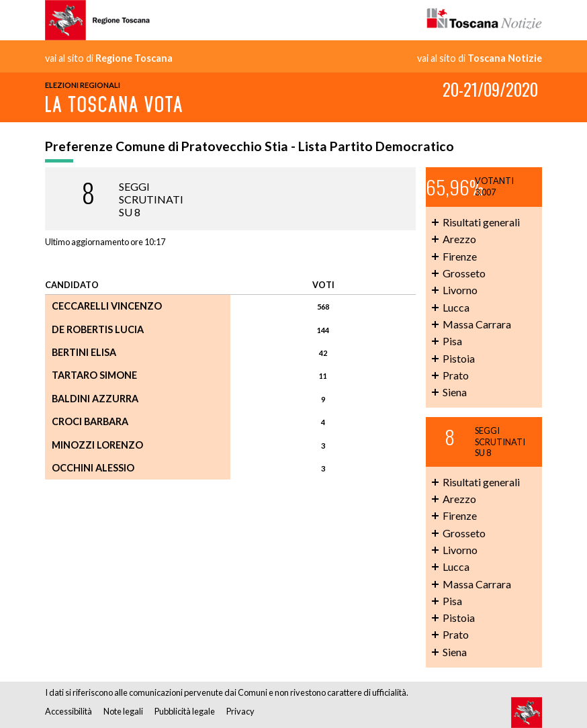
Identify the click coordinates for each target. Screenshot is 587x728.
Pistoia (459, 358)
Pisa (452, 341)
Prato (456, 375)
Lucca (456, 307)
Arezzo (459, 239)
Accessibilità (69, 711)
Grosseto (464, 273)
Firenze (460, 256)
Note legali (123, 711)
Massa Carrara (477, 324)
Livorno (460, 290)
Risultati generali (481, 222)
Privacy (240, 711)
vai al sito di (109, 58)
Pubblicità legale (185, 711)
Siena (455, 392)
